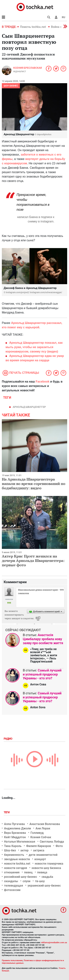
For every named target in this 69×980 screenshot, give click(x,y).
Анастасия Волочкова (45, 824)
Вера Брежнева (15, 833)
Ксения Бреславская (28, 68)
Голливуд (37, 833)
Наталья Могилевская (20, 842)
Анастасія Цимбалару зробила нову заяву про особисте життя (43, 639)
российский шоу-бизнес (21, 877)
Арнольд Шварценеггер (29, 407)
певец (28, 872)
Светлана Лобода (52, 842)
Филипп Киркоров (39, 846)
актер (24, 850)
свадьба (47, 877)
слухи (26, 881)
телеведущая (14, 886)
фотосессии (12, 890)
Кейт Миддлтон (15, 837)
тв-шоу (40, 881)
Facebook (43, 382)
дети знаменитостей (43, 855)
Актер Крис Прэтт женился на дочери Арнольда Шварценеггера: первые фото (33, 561)
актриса (39, 850)
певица (42, 872)
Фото (59, 846)
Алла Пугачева (14, 824)
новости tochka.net (17, 864)
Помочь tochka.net (33, 27)
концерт (40, 859)
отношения (12, 872)
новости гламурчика (49, 864)
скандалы (11, 881)
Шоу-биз (10, 850)
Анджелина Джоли (17, 828)
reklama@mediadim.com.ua (54, 943)
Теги (7, 812)
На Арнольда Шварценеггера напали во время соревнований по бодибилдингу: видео (34, 484)
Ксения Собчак (41, 837)
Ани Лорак (43, 828)
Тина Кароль (13, 846)
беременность (14, 855)
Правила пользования (12, 960)
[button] (56, 17)
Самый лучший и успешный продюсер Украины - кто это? (42, 674)
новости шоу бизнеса (46, 868)
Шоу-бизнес (11, 86)
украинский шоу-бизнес (44, 886)
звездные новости (17, 859)
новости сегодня (16, 868)
